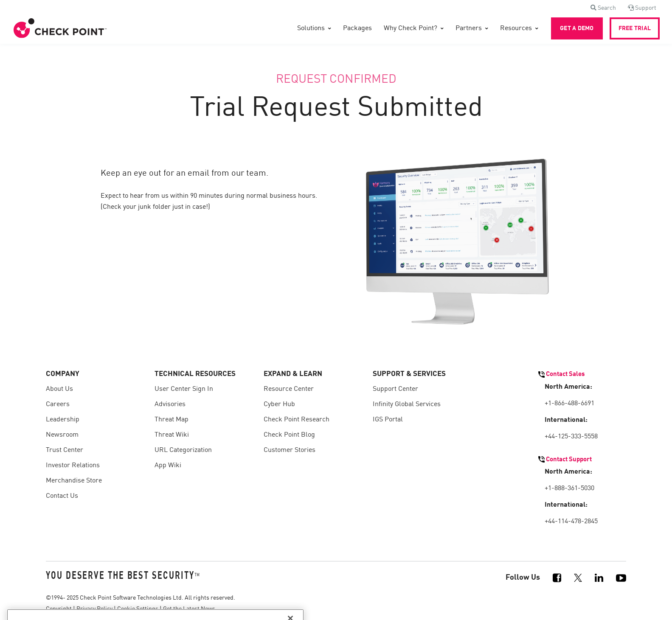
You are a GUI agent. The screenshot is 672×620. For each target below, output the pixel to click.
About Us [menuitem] (59, 389)
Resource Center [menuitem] (289, 389)
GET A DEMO (577, 28)
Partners (469, 28)
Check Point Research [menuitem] (297, 420)
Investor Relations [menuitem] (73, 466)
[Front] (60, 28)
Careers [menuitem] (58, 404)
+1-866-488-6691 (569, 404)
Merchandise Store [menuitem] (74, 481)
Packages (357, 28)
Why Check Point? (411, 28)
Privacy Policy (94, 609)
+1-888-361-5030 (569, 488)
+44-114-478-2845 (571, 522)
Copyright (59, 609)
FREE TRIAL (635, 28)
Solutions (311, 28)
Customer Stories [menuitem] (290, 450)
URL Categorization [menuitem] (183, 450)
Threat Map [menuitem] (172, 420)
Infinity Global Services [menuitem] (407, 404)
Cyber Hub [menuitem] (279, 404)
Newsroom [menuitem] (62, 435)
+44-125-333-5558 (571, 437)
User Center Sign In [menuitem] (184, 389)
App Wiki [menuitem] (168, 466)
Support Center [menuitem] (395, 389)
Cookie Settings (138, 609)
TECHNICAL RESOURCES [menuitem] (195, 374)
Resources (516, 28)
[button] (603, 8)
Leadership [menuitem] (63, 420)
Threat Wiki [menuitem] (172, 435)
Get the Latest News (189, 609)
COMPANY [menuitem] (63, 374)
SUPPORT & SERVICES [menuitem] (409, 374)
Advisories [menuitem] (170, 404)
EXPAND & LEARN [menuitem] (293, 374)
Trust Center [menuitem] (65, 450)
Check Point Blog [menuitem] (289, 435)
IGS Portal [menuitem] (388, 420)
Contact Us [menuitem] (62, 496)
